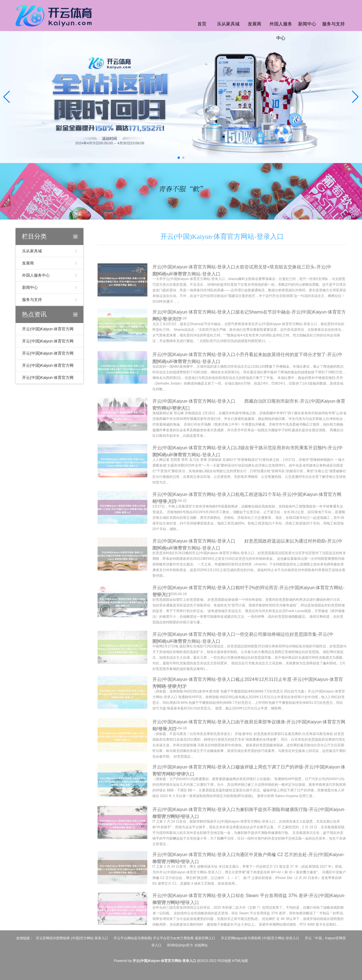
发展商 (255, 24)
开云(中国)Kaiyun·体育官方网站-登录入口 (222, 237)
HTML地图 (240, 961)
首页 (202, 24)
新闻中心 (307, 24)
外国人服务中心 (281, 31)
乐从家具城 (228, 24)
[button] (355, 97)
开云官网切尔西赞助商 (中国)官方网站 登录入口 (72, 938)
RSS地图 (224, 961)
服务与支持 (333, 24)
